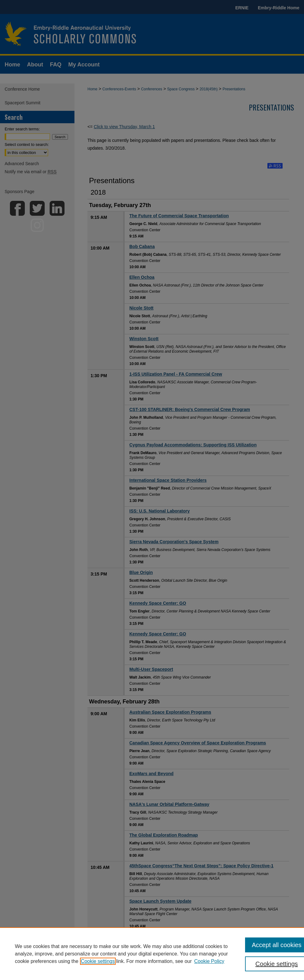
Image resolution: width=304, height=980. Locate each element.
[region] (152, 954)
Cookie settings (98, 961)
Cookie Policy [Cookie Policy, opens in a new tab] (209, 961)
